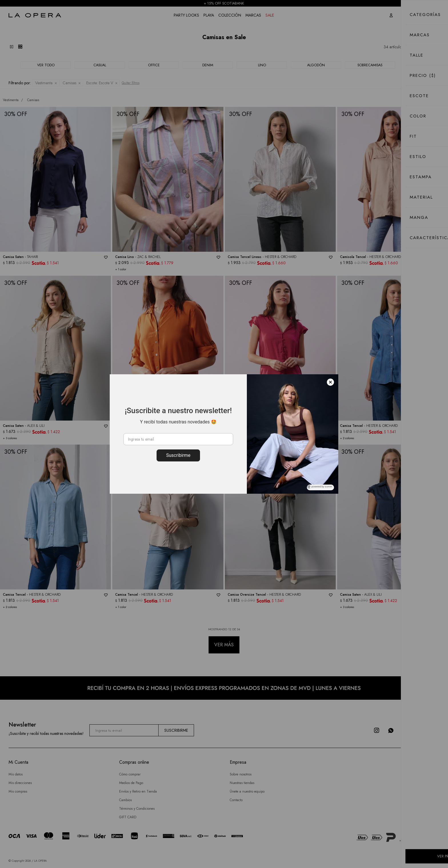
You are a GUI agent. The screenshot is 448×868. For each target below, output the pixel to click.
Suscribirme (178, 455)
